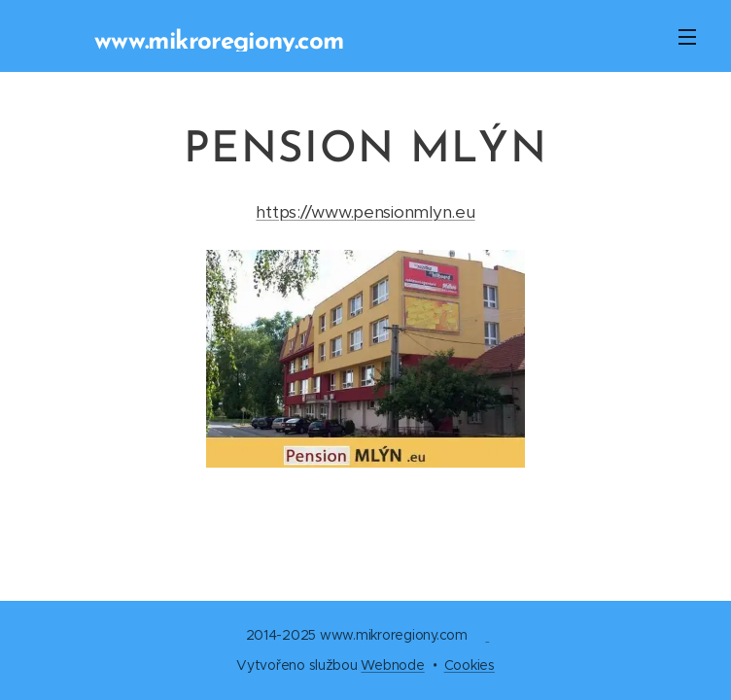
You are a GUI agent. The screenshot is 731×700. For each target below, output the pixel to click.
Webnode (392, 665)
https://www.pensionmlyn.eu (365, 212)
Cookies (470, 665)
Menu (687, 37)
